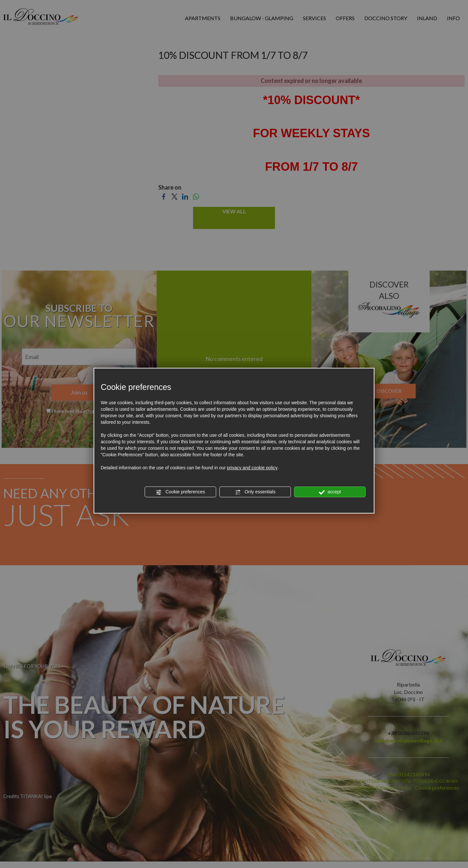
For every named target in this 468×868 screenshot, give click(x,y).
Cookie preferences (180, 492)
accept (330, 492)
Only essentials (255, 492)
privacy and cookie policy (252, 468)
